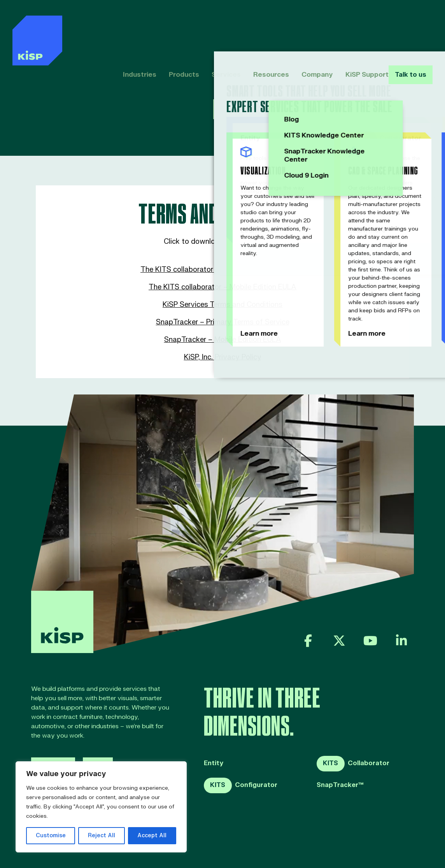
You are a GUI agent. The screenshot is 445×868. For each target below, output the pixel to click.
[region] (101, 807)
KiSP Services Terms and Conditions (223, 305)
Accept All (152, 835)
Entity (214, 763)
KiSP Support (353, 26)
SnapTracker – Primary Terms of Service (223, 322)
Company (303, 26)
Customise (51, 835)
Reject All (102, 835)
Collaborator (353, 764)
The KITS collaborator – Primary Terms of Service (223, 270)
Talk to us (409, 26)
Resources (258, 26)
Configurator (241, 785)
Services (214, 26)
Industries (128, 26)
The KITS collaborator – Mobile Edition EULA (223, 287)
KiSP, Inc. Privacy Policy (223, 357)
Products (172, 26)
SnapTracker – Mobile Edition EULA (223, 340)
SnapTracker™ (340, 785)
